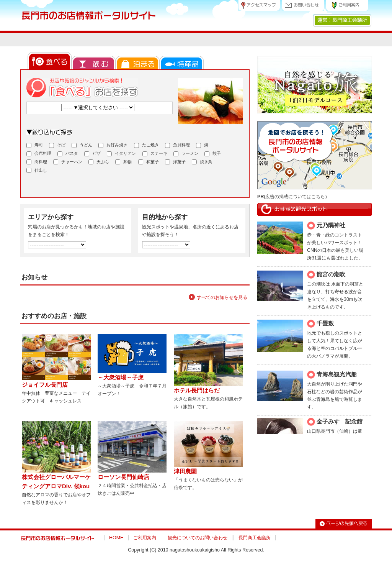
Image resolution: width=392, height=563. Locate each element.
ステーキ (155, 154)
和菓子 (149, 162)
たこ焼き (146, 145)
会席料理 (39, 154)
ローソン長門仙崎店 (123, 483)
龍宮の (325, 274)
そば (57, 145)
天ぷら (99, 162)
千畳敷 (325, 323)
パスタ (68, 154)
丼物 (123, 162)
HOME (116, 543)
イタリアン (121, 154)
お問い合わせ (303, 6)
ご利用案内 (347, 6)
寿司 (35, 145)
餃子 (213, 154)
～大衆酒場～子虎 (121, 383)
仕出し (37, 171)
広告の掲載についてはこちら (295, 197)
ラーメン (186, 154)
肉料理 (37, 162)
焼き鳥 (202, 162)
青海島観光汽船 (337, 374)
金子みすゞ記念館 (340, 421)
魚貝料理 (177, 145)
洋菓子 (175, 162)
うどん (82, 145)
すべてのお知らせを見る (222, 303)
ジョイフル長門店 (45, 390)
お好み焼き (113, 145)
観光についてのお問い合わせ (198, 543)
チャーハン (68, 162)
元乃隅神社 (331, 225)
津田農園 (185, 477)
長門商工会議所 (255, 543)
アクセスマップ (259, 6)
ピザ (92, 154)
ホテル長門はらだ (197, 396)
